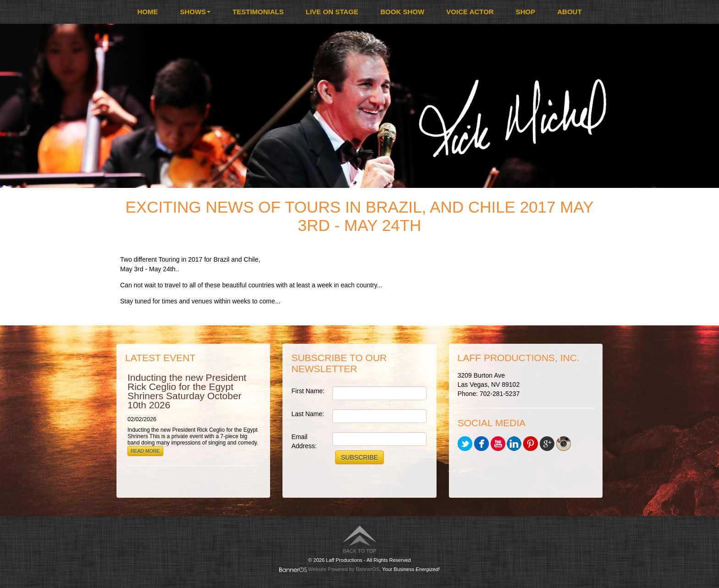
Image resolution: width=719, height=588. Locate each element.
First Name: (308, 391)
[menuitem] (147, 12)
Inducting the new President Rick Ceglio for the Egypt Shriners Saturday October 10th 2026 (187, 391)
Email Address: (304, 441)
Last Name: (308, 414)
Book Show (403, 12)
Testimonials (258, 12)
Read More (145, 451)
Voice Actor (470, 12)
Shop (526, 12)
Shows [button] (195, 12)
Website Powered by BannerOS (344, 569)
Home (147, 12)
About (569, 12)
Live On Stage (332, 12)
